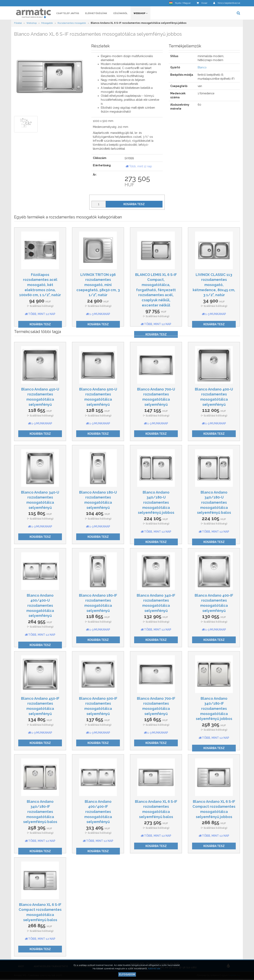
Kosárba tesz (134, 204)
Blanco (202, 67)
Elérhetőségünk (96, 13)
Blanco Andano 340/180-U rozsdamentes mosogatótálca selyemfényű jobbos (156, 502)
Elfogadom (127, 974)
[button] (180, 3)
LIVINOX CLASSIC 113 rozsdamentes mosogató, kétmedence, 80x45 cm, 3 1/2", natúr (214, 285)
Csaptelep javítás (68, 13)
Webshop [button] (140, 13)
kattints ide (154, 969)
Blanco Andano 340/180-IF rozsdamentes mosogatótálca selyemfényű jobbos (214, 709)
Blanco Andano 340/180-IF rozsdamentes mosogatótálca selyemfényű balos (40, 812)
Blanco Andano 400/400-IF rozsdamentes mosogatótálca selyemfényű (98, 812)
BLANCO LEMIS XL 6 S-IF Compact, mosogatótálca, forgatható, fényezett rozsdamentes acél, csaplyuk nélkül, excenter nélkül (156, 290)
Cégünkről (120, 13)
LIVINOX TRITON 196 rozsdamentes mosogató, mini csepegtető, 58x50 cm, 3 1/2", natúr (98, 285)
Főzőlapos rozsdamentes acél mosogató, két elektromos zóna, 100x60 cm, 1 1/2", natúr (40, 285)
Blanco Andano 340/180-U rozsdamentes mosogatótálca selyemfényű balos (214, 502)
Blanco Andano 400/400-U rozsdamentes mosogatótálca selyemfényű (40, 606)
